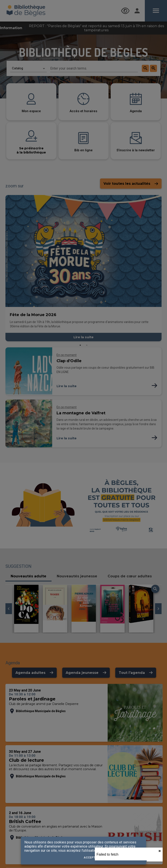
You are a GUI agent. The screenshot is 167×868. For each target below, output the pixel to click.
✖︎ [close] (160, 851)
